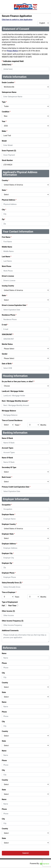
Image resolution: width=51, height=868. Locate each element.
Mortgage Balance (9, 411)
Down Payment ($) (9, 151)
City (4, 210)
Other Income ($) (8, 611)
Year (4, 121)
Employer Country (9, 524)
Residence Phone (9, 315)
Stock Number (7, 160)
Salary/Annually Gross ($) (12, 583)
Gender (5, 354)
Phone (4, 663)
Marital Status (7, 344)
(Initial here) (7, 65)
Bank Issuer (7, 477)
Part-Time (12, 606)
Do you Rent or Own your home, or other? (18, 382)
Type (4, 102)
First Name (7, 237)
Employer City (8, 553)
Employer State (8, 534)
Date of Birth (7, 364)
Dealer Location (8, 82)
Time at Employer (9, 592)
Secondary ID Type (9, 467)
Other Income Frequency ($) (13, 621)
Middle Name (7, 247)
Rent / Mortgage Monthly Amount (15, 401)
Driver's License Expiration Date (15, 305)
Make (5, 131)
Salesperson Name (9, 92)
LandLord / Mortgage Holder (13, 391)
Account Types (8, 448)
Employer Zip (7, 563)
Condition (6, 112)
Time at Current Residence (12, 420)
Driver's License (8, 276)
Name (4, 653)
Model (4, 141)
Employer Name (9, 514)
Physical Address (9, 200)
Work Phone (6, 266)
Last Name (7, 257)
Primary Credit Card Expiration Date (16, 487)
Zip (3, 219)
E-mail (5, 325)
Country (6, 180)
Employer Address (9, 544)
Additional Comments (10, 631)
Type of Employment (10, 602)
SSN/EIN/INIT (8, 334)
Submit (25, 853)
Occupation (7, 505)
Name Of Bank (7, 438)
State (4, 190)
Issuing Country (8, 286)
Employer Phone (9, 573)
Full (3, 606)
